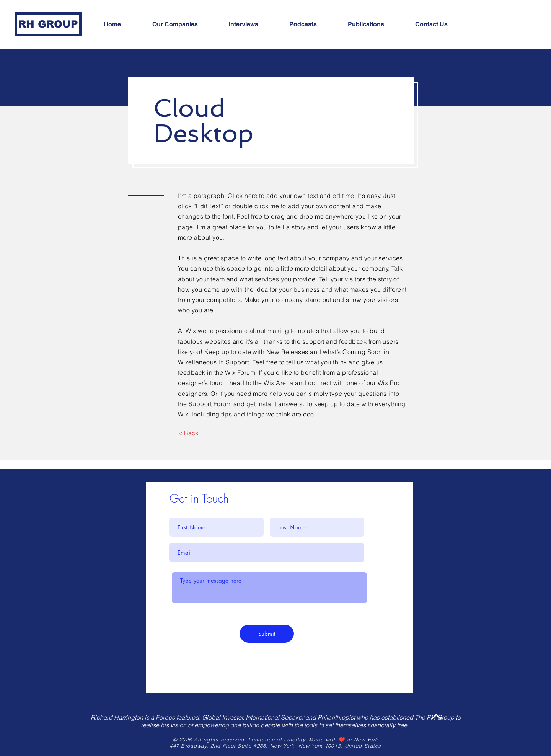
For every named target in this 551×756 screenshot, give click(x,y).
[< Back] (188, 433)
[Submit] (267, 634)
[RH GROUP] (48, 24)
